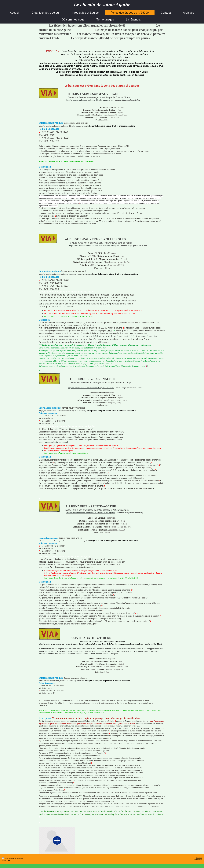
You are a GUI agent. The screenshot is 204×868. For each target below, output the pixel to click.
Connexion (199, 858)
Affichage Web (198, 860)
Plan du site (20, 858)
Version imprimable (9, 858)
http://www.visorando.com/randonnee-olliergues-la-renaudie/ (91, 388)
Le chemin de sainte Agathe (102, 5)
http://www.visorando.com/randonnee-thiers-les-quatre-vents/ (90, 100)
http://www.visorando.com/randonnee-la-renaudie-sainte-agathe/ (90, 513)
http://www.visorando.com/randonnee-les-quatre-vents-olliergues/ (94, 246)
